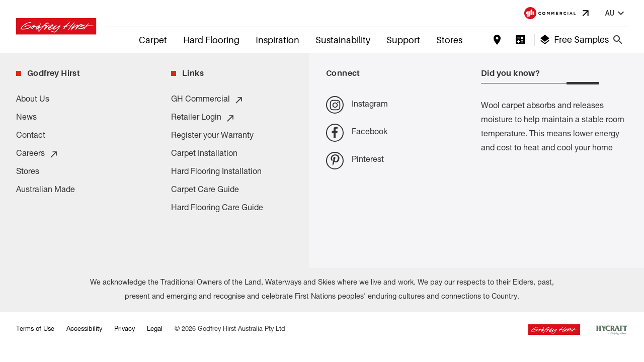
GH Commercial (208, 100)
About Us (33, 100)
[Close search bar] (618, 40)
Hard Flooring (211, 40)
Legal (155, 330)
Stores (449, 40)
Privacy (125, 330)
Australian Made (46, 191)
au (616, 13)
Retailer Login (203, 118)
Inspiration (277, 40)
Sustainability (343, 40)
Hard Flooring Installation (216, 172)
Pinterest (355, 161)
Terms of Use (35, 330)
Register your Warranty (212, 136)
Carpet (153, 40)
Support (403, 40)
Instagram (357, 105)
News (26, 118)
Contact (31, 136)
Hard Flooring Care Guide (217, 209)
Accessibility (84, 330)
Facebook (357, 132)
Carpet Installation (204, 154)
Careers (37, 154)
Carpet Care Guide (205, 191)
